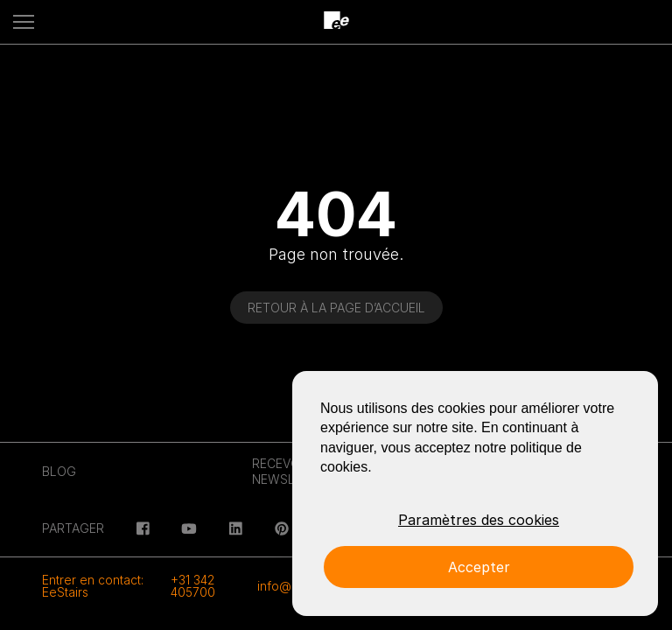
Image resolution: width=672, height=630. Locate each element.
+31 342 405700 (193, 586)
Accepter (479, 567)
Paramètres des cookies (479, 520)
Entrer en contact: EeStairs (93, 586)
